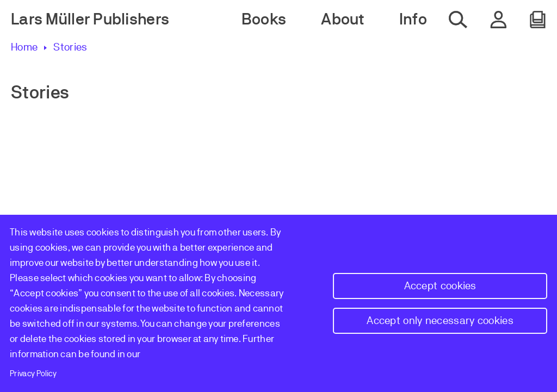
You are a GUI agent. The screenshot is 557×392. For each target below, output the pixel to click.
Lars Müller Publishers (90, 19)
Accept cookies (440, 286)
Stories (70, 47)
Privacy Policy (33, 374)
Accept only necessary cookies (440, 321)
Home (24, 47)
